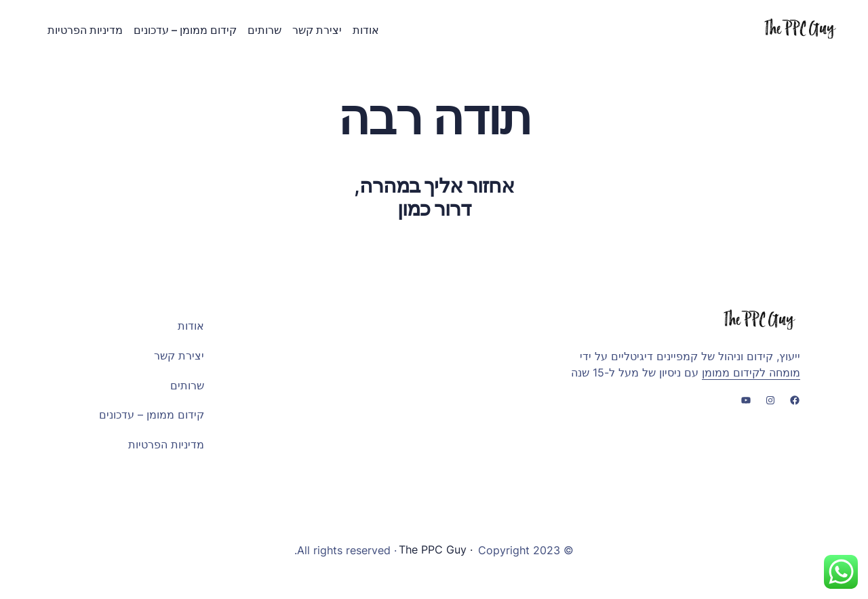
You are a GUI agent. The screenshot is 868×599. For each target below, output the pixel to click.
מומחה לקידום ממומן (751, 372)
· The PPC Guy (437, 550)
